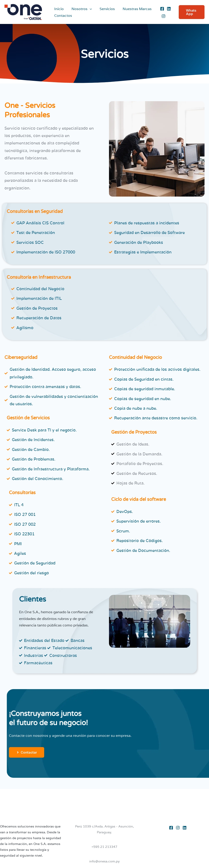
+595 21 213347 (104, 847)
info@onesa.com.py (104, 861)
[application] (89, 9)
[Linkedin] (168, 9)
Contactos (63, 16)
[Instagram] (163, 16)
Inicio (59, 9)
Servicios (106, 9)
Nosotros (81, 9)
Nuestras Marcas (135, 9)
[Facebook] (161, 9)
